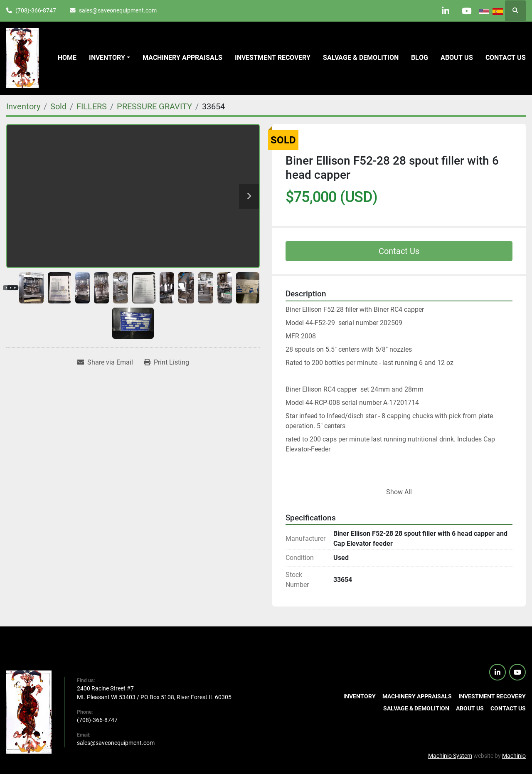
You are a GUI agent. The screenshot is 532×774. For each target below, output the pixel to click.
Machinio (514, 756)
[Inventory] (23, 106)
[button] (110, 58)
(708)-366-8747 (36, 10)
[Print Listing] (166, 362)
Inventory (107, 58)
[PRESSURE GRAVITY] (154, 106)
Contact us (506, 58)
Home (67, 58)
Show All (399, 492)
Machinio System (450, 756)
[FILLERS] (92, 106)
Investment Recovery (273, 58)
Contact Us (399, 251)
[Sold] (58, 106)
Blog (420, 58)
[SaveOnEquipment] (29, 712)
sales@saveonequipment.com (118, 10)
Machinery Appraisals (182, 58)
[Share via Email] (105, 362)
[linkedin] (445, 11)
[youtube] (466, 11)
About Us (457, 58)
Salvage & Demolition (361, 58)
